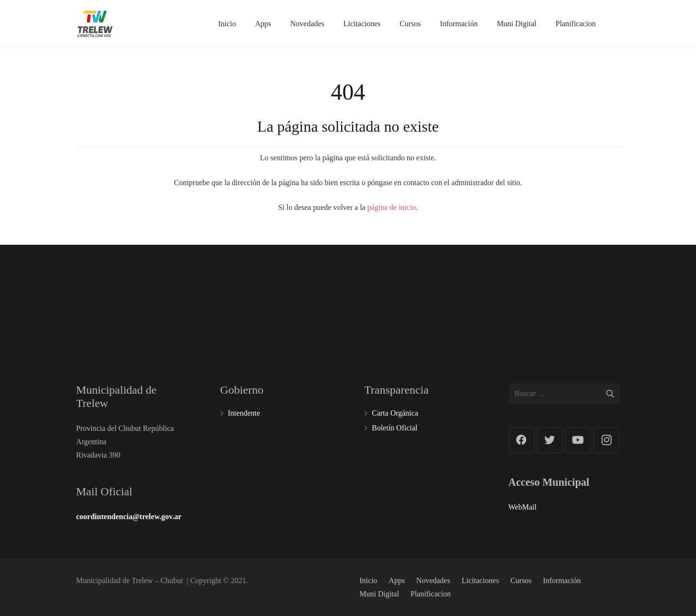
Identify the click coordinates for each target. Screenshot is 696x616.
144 (590, 287)
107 (401, 293)
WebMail (523, 507)
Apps (397, 580)
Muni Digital (379, 594)
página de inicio (392, 207)
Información (562, 580)
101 (213, 293)
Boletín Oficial (395, 428)
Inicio (369, 580)
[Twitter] (550, 440)
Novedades (433, 580)
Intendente (244, 413)
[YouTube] (578, 440)
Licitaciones (480, 580)
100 (307, 293)
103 (496, 293)
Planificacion (431, 594)
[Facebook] (522, 440)
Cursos (521, 580)
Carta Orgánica (395, 413)
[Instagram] (607, 440)
